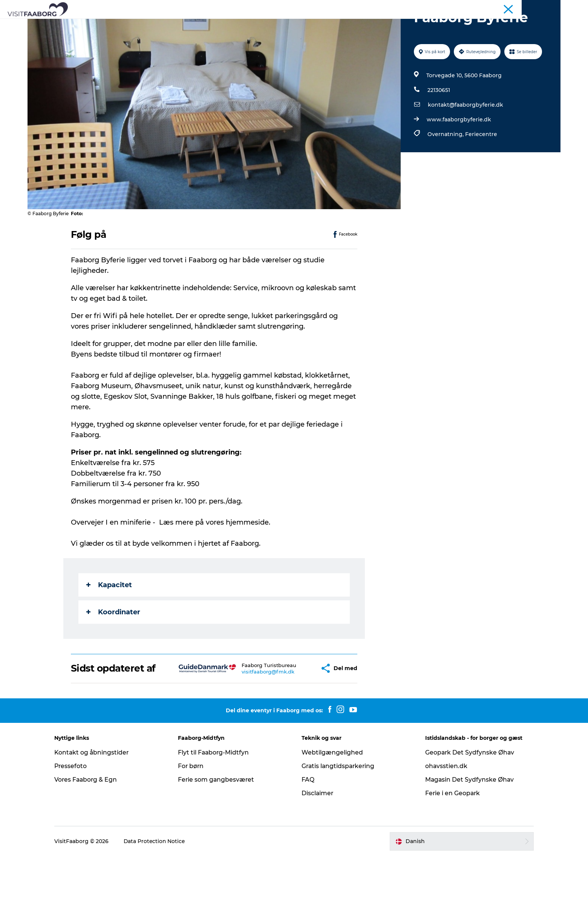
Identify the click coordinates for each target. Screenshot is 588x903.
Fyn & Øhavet (545, 7)
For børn (194, 813)
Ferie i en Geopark (450, 840)
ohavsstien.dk (443, 813)
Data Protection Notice (161, 888)
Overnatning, (446, 170)
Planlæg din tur (376, 24)
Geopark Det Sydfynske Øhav (467, 799)
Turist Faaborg (473, 7)
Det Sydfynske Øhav (274, 24)
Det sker (421, 24)
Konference (510, 7)
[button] (292, 710)
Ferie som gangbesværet (220, 826)
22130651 (438, 126)
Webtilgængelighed (332, 799)
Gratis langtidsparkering (339, 813)
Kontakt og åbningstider (98, 799)
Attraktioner (217, 24)
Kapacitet (109, 621)
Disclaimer (318, 840)
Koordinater (114, 648)
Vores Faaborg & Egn (92, 826)
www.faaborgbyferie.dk (459, 155)
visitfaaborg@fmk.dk (246, 716)
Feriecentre (481, 170)
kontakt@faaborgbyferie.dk (465, 141)
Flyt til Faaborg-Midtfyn (217, 799)
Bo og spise (172, 24)
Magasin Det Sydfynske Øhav (467, 826)
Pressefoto (77, 813)
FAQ (308, 826)
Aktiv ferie (328, 24)
